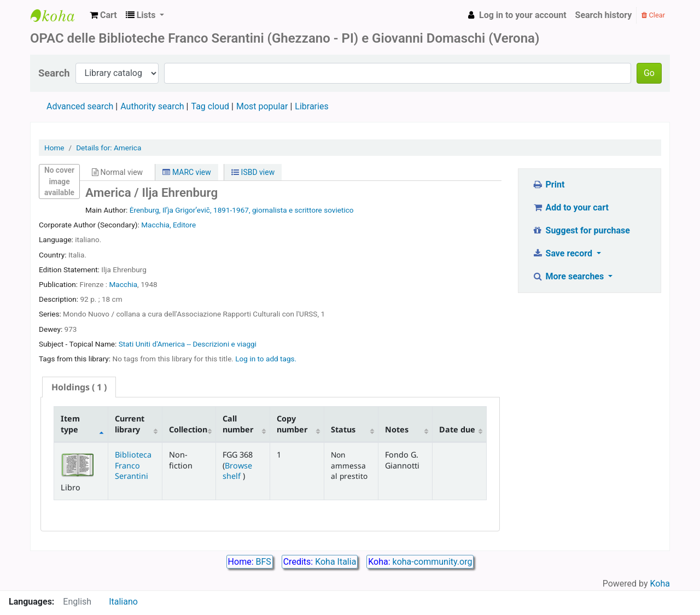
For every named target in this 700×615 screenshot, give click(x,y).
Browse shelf (237, 471)
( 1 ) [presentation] (79, 387)
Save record (563, 253)
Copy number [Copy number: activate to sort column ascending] (292, 424)
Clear (653, 15)
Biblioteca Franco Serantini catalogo (58, 15)
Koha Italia (336, 562)
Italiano (123, 602)
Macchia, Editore (168, 225)
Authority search (152, 106)
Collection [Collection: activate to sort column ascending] (188, 429)
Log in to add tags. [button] (266, 359)
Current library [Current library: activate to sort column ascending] (130, 424)
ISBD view (253, 172)
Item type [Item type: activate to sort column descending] (70, 424)
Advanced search (80, 106)
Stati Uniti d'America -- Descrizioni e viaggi (188, 344)
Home (54, 148)
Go (649, 73)
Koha (660, 584)
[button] (103, 15)
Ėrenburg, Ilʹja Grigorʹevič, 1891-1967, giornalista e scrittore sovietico (242, 210)
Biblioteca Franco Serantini (133, 465)
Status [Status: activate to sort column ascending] (343, 429)
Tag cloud (210, 106)
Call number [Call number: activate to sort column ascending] (238, 424)
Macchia (123, 284)
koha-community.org (433, 562)
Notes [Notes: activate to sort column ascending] (397, 429)
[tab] (79, 387)
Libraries (311, 106)
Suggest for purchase (581, 230)
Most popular (262, 106)
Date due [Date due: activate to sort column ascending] (457, 429)
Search (54, 73)
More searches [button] (569, 276)
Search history (604, 15)
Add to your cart (570, 207)
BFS (264, 562)
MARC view (186, 172)
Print (548, 184)
